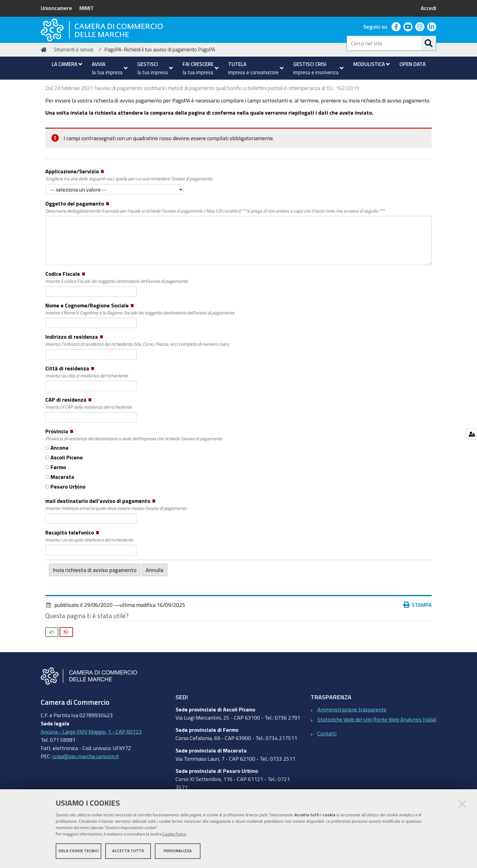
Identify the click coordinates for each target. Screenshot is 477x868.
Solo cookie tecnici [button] (79, 852)
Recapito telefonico (89, 573)
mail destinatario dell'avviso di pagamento (116, 542)
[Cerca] (429, 43)
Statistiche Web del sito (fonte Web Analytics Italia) (377, 756)
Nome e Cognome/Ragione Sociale (140, 346)
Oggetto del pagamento (215, 244)
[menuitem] (64, 64)
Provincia (134, 472)
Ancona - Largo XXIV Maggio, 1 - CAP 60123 (91, 768)
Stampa (418, 641)
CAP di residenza (89, 441)
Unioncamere (56, 8)
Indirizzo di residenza (137, 378)
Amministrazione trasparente (352, 746)
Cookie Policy (174, 835)
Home (45, 86)
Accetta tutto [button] (128, 852)
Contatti (327, 770)
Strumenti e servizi (74, 86)
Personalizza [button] (178, 852)
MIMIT (87, 8)
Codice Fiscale (117, 315)
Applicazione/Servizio (129, 212)
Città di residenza (87, 409)
